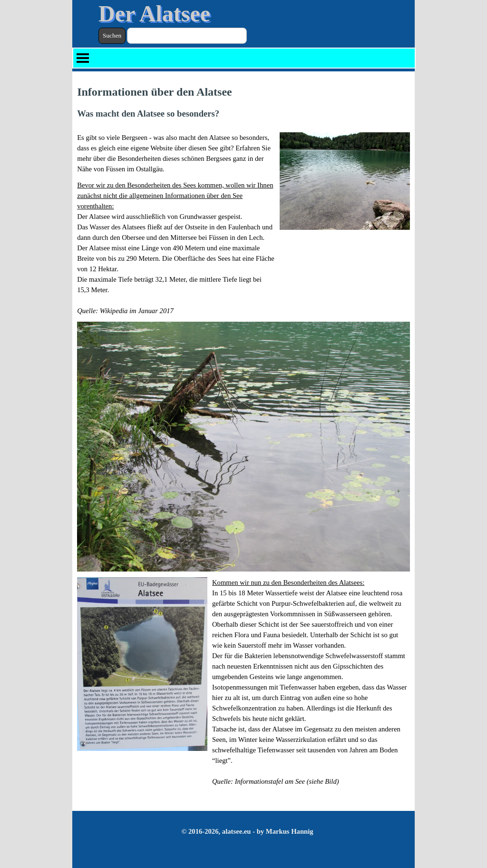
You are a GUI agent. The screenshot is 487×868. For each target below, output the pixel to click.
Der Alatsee (154, 14)
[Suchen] (187, 36)
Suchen (112, 35)
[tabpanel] (243, 102)
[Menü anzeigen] (83, 58)
